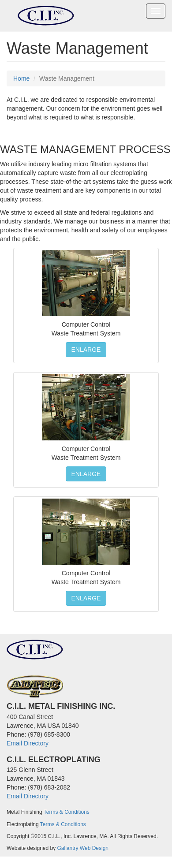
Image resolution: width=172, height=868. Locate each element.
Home (21, 78)
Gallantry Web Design (83, 848)
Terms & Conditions (67, 812)
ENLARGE (86, 350)
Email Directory (28, 743)
